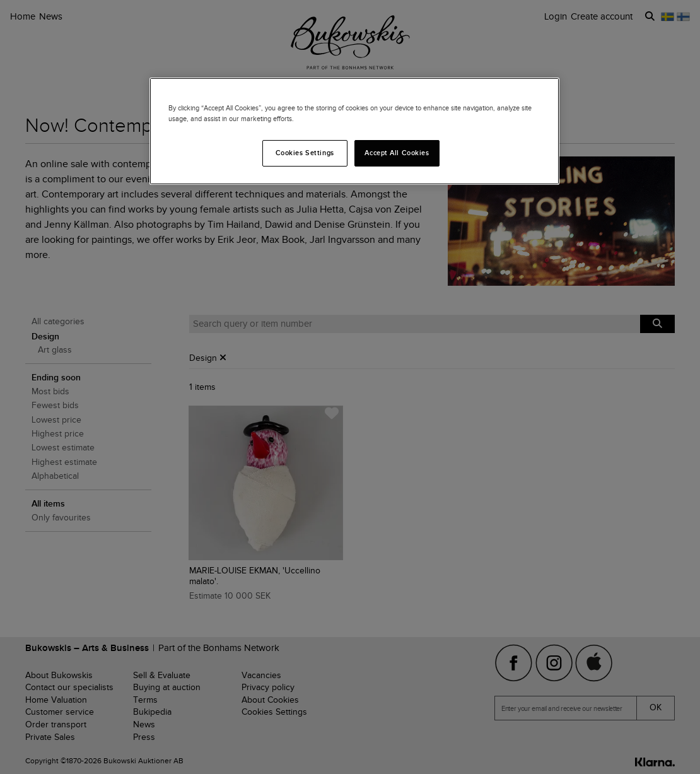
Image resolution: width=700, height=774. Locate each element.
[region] (354, 131)
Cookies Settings (305, 153)
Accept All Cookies (397, 153)
